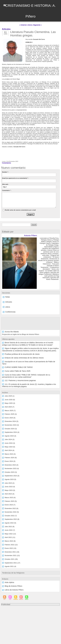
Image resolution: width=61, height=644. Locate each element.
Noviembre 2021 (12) (11, 545)
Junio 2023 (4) (9, 477)
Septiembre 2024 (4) (11, 424)
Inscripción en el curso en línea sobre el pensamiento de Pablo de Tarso (26, 358)
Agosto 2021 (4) (9, 555)
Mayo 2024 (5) (9, 438)
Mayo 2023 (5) (9, 481)
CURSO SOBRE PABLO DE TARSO (16, 361)
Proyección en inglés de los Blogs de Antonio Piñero (19, 333)
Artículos (8, 301)
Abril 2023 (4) (9, 484)
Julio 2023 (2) (9, 474)
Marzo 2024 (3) (9, 445)
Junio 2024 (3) (9, 434)
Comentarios (6, 162)
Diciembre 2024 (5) (10, 413)
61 (5, 32)
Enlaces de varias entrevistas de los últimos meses (20, 354)
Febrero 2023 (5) (10, 491)
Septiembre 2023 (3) (11, 466)
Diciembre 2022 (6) (10, 498)
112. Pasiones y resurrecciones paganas (17, 374)
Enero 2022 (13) (10, 538)
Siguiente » (37, 25)
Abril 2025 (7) (9, 399)
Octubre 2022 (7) (10, 506)
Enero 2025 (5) (9, 410)
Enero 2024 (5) (9, 452)
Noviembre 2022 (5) (11, 502)
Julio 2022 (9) (9, 516)
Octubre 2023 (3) (10, 463)
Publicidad (5, 592)
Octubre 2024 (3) (10, 420)
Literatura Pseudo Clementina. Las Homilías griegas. (33, 33)
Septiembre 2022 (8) (11, 509)
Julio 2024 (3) (9, 431)
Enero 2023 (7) (9, 495)
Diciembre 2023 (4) (10, 456)
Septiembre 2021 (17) (11, 552)
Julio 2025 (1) (9, 388)
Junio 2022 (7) (9, 520)
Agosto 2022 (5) (9, 513)
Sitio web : (5, 184)
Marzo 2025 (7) (9, 402)
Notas (7, 296)
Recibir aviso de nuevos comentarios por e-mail (20, 209)
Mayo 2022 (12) (9, 523)
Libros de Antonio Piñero (12, 578)
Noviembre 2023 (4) (11, 459)
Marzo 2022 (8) (9, 530)
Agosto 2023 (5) (9, 470)
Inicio (30, 25)
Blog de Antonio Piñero (12, 575)
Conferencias (9, 311)
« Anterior (24, 25)
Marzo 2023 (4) (9, 488)
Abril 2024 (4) (9, 442)
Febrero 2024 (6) (10, 449)
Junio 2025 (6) (9, 392)
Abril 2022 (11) (9, 527)
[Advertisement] (30, 613)
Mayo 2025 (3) (9, 395)
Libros (7, 306)
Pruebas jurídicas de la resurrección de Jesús (18, 351)
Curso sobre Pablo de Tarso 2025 (15, 365)
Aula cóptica (8, 571)
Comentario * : (7, 190)
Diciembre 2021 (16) (11, 541)
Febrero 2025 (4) (10, 406)
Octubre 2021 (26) (10, 548)
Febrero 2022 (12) (10, 534)
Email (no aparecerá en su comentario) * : (15, 178)
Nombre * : (6, 171)
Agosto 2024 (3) (9, 427)
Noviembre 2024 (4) (11, 417)
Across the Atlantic (10, 330)
